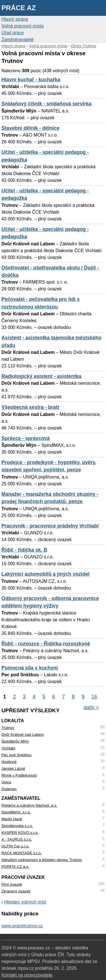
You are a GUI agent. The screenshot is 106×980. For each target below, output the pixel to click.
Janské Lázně (13, 769)
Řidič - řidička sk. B (24, 550)
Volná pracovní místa (22, 26)
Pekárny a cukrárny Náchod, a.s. (29, 805)
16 (94, 697)
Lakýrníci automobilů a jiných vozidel (46, 574)
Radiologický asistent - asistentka (41, 376)
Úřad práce (13, 33)
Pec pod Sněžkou (17, 755)
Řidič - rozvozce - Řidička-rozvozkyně (46, 644)
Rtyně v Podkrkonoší (19, 775)
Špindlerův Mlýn (15, 741)
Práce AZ (19, 8)
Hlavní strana (15, 19)
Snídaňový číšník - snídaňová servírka (46, 104)
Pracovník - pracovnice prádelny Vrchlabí (50, 526)
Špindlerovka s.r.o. (17, 826)
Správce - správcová (26, 438)
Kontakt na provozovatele (27, 975)
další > (91, 707)
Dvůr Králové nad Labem (23, 735)
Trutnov (8, 728)
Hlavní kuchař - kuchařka (31, 80)
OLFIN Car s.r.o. (15, 846)
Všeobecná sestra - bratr (30, 407)
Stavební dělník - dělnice (30, 128)
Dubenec (9, 789)
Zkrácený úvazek (16, 891)
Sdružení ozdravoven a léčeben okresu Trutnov (42, 860)
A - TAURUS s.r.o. (17, 839)
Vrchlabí (8, 748)
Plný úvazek (12, 884)
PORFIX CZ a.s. (15, 867)
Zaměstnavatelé (18, 40)
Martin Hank (12, 819)
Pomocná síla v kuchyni (30, 668)
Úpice (6, 782)
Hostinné (9, 762)
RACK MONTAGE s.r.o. (22, 853)
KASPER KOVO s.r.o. (20, 833)
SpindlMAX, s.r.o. (16, 812)
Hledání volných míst (25, 902)
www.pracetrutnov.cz (22, 926)
